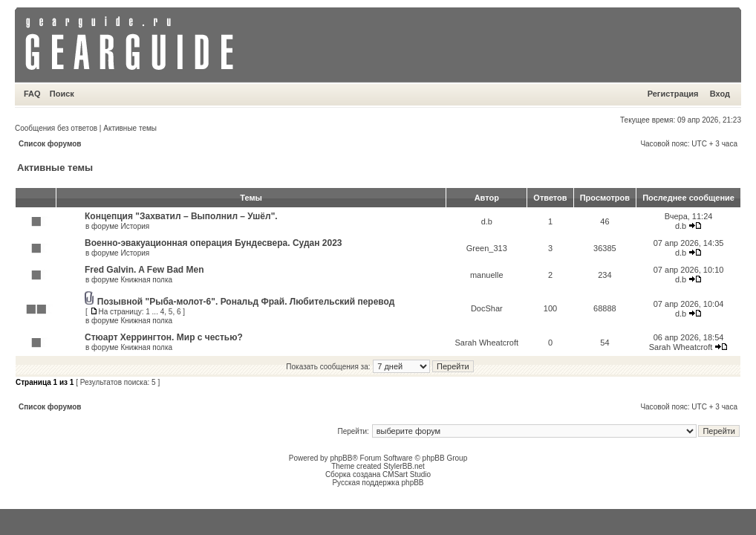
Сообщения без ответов (56, 128)
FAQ (32, 94)
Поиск (62, 94)
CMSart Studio (407, 474)
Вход (720, 94)
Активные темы (130, 128)
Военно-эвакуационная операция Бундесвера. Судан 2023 (214, 243)
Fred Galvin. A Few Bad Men (144, 270)
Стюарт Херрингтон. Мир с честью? (164, 337)
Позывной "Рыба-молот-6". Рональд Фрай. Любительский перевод (246, 302)
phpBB (341, 458)
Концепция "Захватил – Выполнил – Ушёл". (181, 216)
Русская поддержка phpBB (378, 483)
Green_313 (487, 248)
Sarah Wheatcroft (486, 343)
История (135, 226)
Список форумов (50, 144)
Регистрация (673, 94)
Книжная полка (146, 280)
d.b (487, 221)
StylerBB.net (404, 466)
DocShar (487, 308)
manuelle (487, 275)
